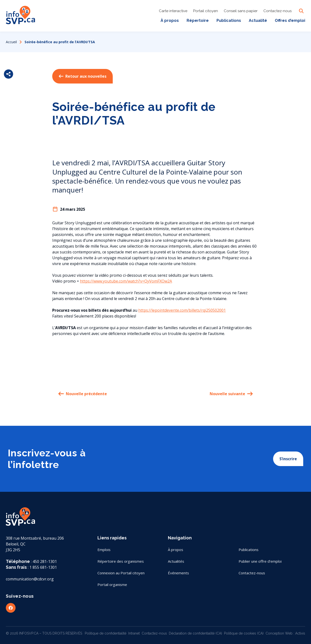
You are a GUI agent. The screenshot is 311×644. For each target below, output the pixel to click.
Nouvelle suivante (231, 394)
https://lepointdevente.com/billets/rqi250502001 (182, 310)
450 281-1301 (45, 561)
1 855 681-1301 (43, 567)
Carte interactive (173, 11)
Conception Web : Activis (285, 633)
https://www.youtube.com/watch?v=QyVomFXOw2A (126, 281)
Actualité (258, 21)
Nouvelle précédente (82, 394)
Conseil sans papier (241, 11)
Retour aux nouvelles (82, 76)
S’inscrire (288, 459)
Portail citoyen (206, 11)
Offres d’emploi (290, 21)
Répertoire (198, 21)
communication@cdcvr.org (30, 579)
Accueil (11, 42)
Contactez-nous (277, 11)
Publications (229, 21)
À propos (170, 21)
